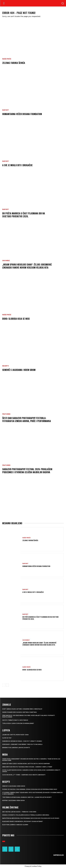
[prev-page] (4, 685)
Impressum (59, 855)
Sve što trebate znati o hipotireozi (15, 720)
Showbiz (6, 261)
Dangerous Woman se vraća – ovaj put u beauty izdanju (22, 741)
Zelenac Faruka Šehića (14, 63)
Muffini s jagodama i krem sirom (13, 801)
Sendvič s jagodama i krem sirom (19, 370)
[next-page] (7, 685)
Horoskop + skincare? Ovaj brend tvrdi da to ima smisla (22, 744)
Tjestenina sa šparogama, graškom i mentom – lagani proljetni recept (27, 797)
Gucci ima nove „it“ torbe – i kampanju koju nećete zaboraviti (24, 775)
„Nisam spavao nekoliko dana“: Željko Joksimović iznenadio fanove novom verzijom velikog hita (27, 266)
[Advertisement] (33, 500)
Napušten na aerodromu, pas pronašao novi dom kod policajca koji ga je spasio (31, 818)
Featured (6, 414)
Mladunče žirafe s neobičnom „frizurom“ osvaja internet (23, 821)
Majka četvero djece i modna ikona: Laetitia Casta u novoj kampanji (26, 764)
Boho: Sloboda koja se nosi (16, 319)
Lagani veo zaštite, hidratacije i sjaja (15, 735)
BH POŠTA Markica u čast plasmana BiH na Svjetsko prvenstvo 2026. (24, 215)
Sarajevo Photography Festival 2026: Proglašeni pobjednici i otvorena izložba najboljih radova (27, 471)
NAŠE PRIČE (7, 59)
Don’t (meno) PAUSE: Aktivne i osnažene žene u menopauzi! (22, 709)
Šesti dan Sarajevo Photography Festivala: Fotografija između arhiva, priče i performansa (27, 419)
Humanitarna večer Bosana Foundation (22, 114)
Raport (5, 110)
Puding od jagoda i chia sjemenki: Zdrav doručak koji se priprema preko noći (30, 789)
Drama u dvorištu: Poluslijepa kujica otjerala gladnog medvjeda (26, 815)
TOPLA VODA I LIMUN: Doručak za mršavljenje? (18, 723)
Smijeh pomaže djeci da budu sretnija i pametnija (19, 712)
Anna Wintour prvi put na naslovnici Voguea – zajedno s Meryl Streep (27, 767)
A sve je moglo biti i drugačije (17, 165)
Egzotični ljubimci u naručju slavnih (15, 825)
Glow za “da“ (7, 738)
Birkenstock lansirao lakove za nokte (16, 748)
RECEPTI (5, 366)
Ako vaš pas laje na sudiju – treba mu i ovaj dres (19, 812)
